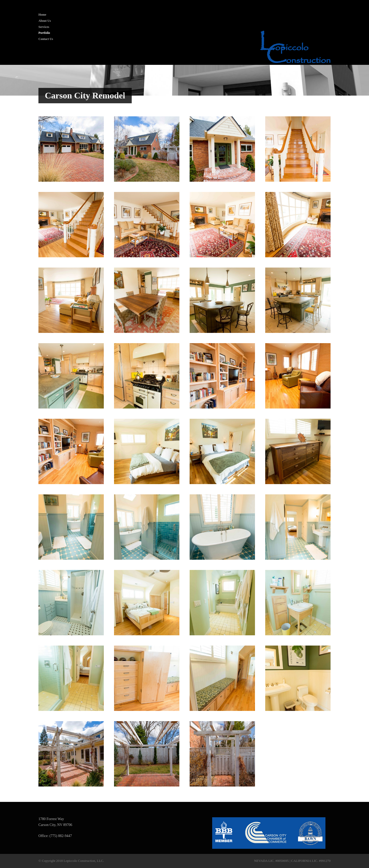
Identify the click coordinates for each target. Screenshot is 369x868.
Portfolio (44, 33)
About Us (45, 21)
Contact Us (46, 39)
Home (42, 15)
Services (44, 27)
